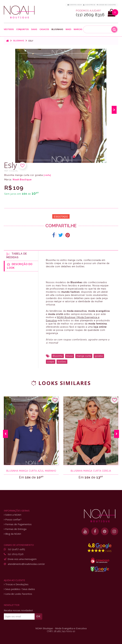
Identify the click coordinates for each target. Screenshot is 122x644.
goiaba (99, 356)
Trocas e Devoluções (16, 584)
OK (38, 616)
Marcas (78, 29)
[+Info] (47, 175)
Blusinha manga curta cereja (91, 471)
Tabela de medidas (17, 256)
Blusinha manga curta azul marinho (31, 471)
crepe (51, 362)
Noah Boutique (22, 180)
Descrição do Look (20, 266)
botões (62, 362)
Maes (68, 29)
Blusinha (58, 356)
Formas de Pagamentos (18, 524)
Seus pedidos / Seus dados (19, 589)
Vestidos (9, 29)
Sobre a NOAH (13, 515)
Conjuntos (22, 29)
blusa (70, 356)
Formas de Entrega (15, 529)
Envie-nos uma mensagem (22, 559)
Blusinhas (57, 29)
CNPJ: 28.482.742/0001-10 (61, 631)
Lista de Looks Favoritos (18, 594)
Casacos (44, 29)
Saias (34, 29)
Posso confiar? (13, 520)
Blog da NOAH (12, 534)
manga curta (84, 356)
